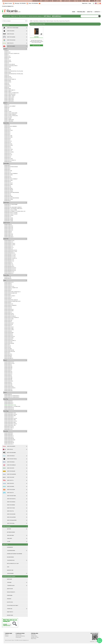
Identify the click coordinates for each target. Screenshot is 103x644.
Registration (85, 3)
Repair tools (14, 16)
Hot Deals (47, 16)
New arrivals (57, 16)
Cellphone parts (7, 16)
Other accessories (23, 16)
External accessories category (36, 16)
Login (90, 3)
